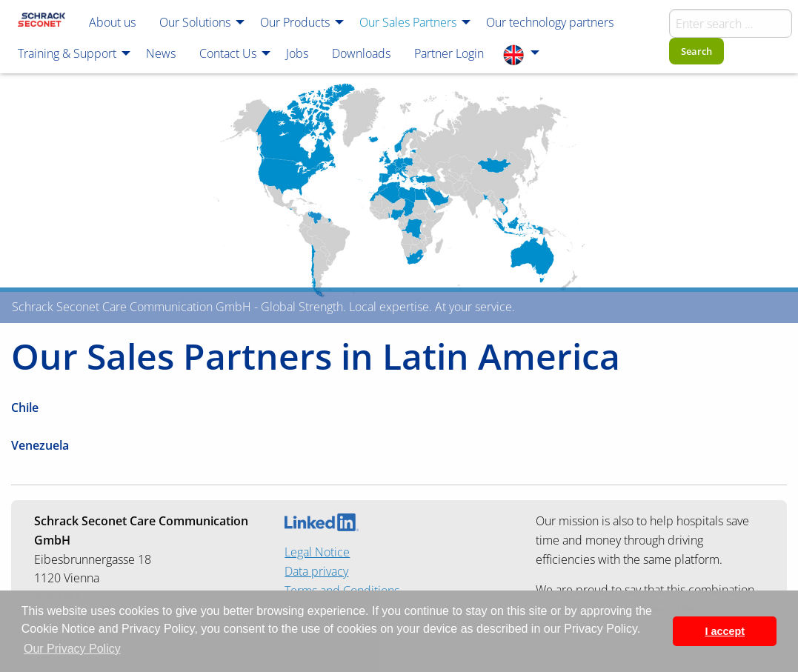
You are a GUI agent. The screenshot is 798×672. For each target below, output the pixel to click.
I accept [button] (725, 631)
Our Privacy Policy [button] (72, 649)
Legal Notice (317, 552)
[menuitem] (41, 21)
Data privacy (316, 571)
